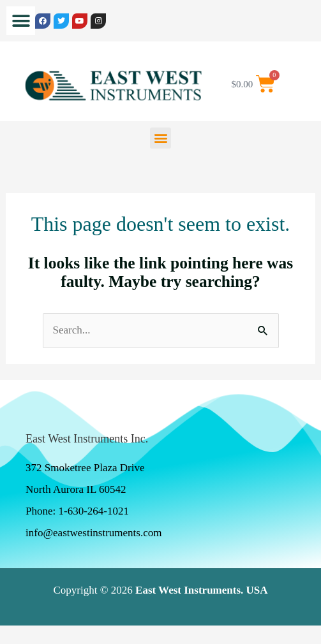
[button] (21, 21)
